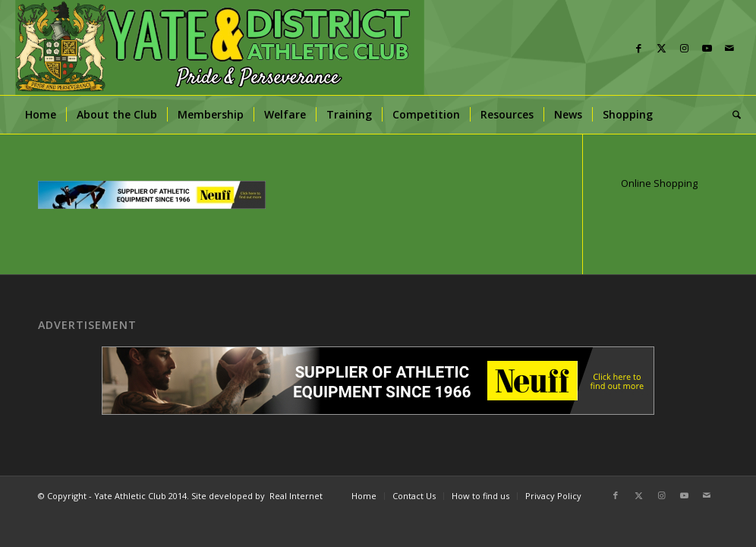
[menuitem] (41, 115)
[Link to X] (661, 48)
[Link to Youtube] (707, 48)
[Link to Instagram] (684, 48)
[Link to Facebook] (638, 48)
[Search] (732, 115)
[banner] (220, 47)
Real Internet (296, 496)
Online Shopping (659, 183)
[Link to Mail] (729, 48)
